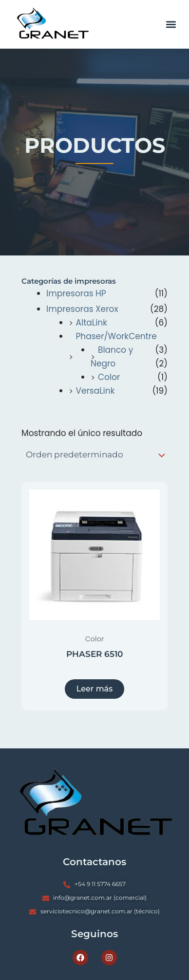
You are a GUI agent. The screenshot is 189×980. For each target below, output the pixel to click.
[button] (171, 25)
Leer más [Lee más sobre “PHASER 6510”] (94, 689)
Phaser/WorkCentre (116, 336)
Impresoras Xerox (82, 309)
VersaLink (95, 391)
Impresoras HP (76, 293)
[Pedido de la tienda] (94, 455)
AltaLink (92, 323)
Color (109, 377)
